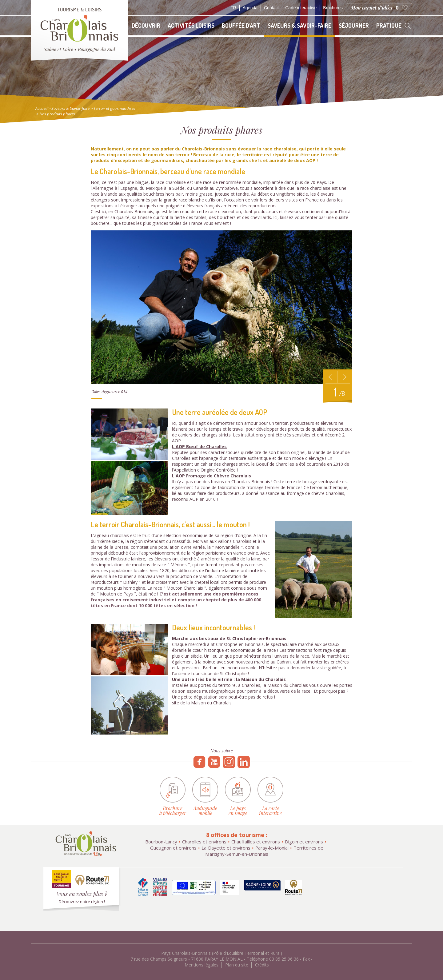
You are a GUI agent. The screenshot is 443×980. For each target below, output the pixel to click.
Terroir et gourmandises (114, 108)
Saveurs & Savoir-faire (299, 25)
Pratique (389, 25)
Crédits (262, 965)
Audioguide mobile (205, 810)
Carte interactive (301, 8)
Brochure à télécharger (173, 810)
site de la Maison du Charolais (202, 703)
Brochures (333, 8)
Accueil (41, 108)
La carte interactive (270, 810)
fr (233, 8)
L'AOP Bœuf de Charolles (199, 446)
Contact (271, 8)
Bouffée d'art (241, 25)
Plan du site (237, 965)
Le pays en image (238, 810)
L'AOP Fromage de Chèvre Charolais (212, 476)
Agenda (250, 8)
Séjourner (354, 25)
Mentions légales (202, 965)
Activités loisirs (191, 25)
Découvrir (146, 25)
